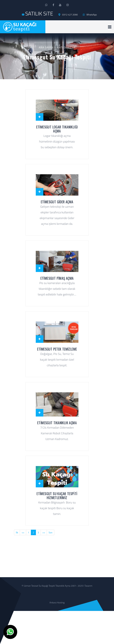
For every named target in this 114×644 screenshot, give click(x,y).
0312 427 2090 (68, 15)
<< (23, 532)
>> (44, 532)
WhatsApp (90, 15)
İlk (17, 532)
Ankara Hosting (57, 602)
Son (51, 532)
